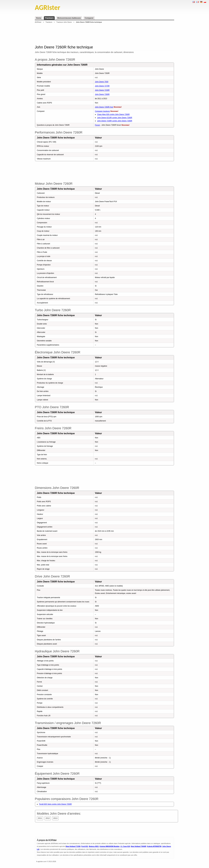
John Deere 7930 (102, 82)
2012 (48, 818)
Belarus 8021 (94, 846)
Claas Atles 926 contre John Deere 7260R (113, 114)
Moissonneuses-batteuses (69, 18)
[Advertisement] (105, 34)
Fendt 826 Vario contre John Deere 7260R (55, 804)
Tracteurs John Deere (64, 22)
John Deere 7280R (102, 94)
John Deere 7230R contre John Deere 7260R (115, 121)
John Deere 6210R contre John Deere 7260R (115, 118)
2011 (40, 818)
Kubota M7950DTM (154, 846)
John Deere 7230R (102, 90)
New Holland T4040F (139, 846)
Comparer (89, 18)
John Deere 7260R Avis (104, 107)
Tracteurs (49, 18)
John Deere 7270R (102, 86)
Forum (97, 125)
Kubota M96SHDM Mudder (110, 846)
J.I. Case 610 (125, 846)
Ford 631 (85, 846)
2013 (55, 818)
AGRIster (38, 22)
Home (39, 18)
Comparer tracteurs (102, 111)
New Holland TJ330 (73, 846)
